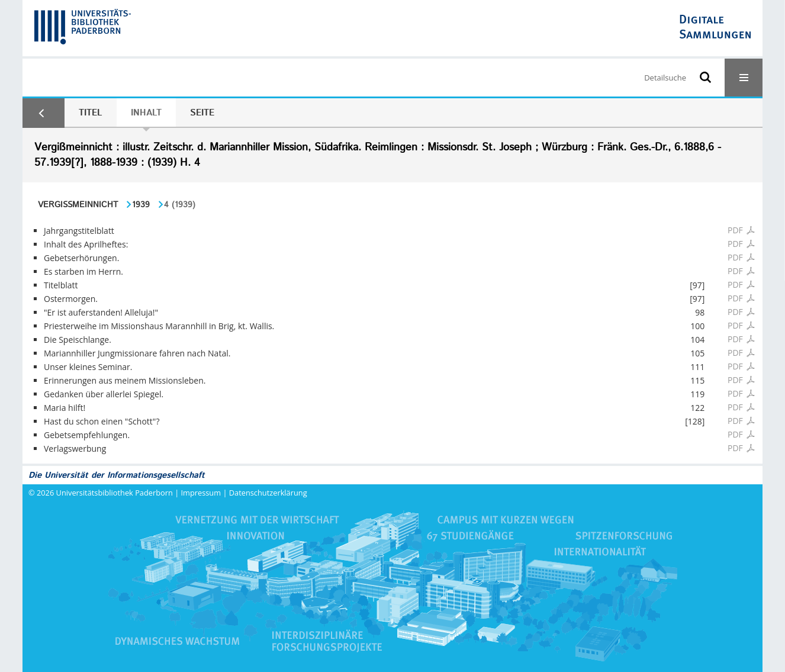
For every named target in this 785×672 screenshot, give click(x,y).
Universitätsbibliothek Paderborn (115, 493)
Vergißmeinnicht (78, 205)
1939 (141, 205)
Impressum (201, 493)
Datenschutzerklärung (268, 493)
